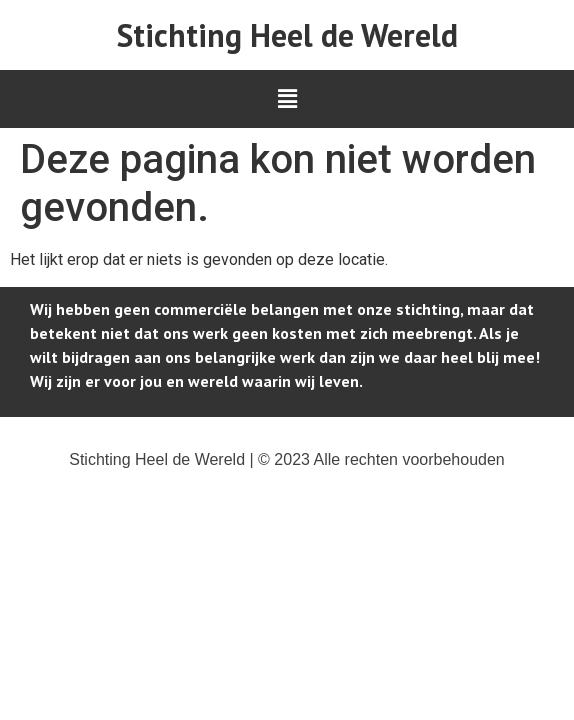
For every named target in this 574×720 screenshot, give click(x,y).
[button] (287, 99)
